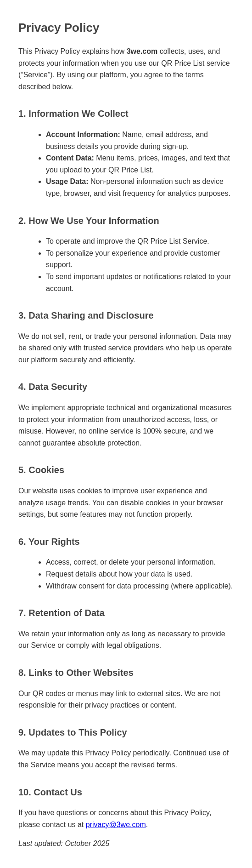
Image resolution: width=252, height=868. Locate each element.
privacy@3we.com (116, 825)
